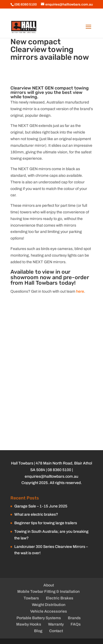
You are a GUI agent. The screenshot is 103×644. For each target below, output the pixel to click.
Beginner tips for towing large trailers (46, 523)
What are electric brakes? (36, 514)
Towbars (31, 598)
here (80, 291)
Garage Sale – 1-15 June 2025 (41, 506)
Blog (38, 631)
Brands (74, 618)
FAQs (76, 624)
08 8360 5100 (59, 470)
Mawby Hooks (29, 624)
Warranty (56, 624)
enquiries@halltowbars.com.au (51, 476)
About (49, 585)
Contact (56, 631)
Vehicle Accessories (49, 611)
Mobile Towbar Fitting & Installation (48, 592)
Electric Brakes (60, 598)
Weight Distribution (49, 605)
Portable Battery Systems (39, 618)
